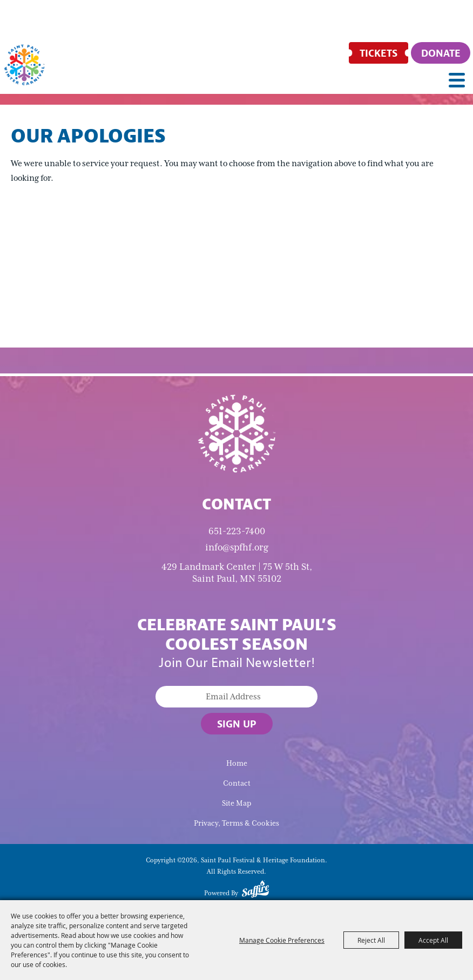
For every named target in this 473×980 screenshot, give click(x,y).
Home (237, 763)
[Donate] (441, 53)
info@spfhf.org (237, 547)
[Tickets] (379, 53)
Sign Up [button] (237, 724)
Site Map (236, 803)
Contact (237, 783)
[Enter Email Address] (236, 697)
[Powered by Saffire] (255, 891)
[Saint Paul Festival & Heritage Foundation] (24, 65)
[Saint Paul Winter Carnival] (236, 433)
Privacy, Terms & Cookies (236, 823)
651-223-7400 (237, 531)
